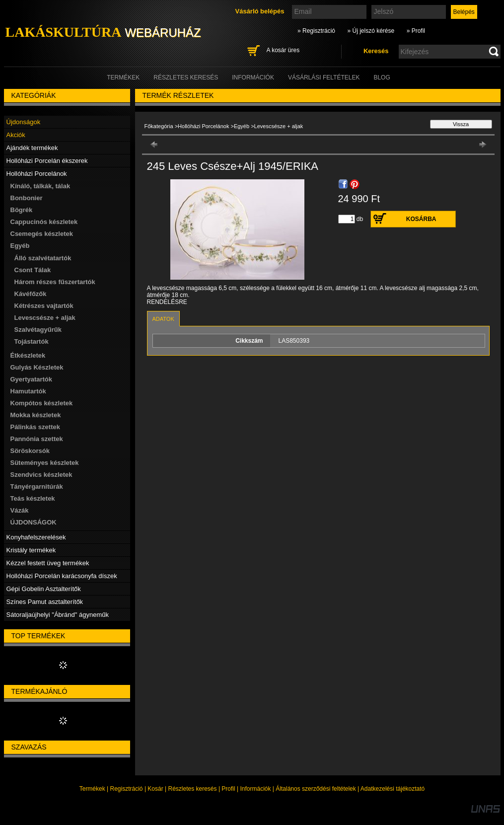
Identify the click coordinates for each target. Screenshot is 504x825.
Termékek (92, 789)
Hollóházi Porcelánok (203, 126)
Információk (255, 789)
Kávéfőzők (31, 294)
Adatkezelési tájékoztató (393, 789)
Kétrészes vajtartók (44, 306)
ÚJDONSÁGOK (34, 522)
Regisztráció (127, 789)
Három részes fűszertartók (55, 282)
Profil (228, 789)
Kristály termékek (31, 550)
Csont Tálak (33, 270)
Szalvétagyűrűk (38, 330)
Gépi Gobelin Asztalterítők (44, 589)
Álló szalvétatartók (43, 258)
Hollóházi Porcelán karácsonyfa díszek (62, 576)
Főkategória (159, 126)
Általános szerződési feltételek (316, 789)
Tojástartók (32, 341)
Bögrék (22, 210)
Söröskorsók (30, 451)
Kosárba (421, 219)
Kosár (155, 789)
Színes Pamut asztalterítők (45, 602)
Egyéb (242, 126)
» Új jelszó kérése (371, 31)
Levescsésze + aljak (45, 318)
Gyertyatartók (32, 379)
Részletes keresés (193, 789)
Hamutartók (28, 391)
